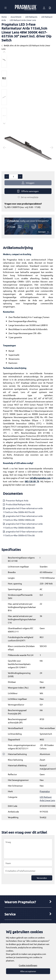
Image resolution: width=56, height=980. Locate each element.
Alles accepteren (28, 971)
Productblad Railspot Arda (18, 504)
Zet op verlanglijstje (28, 197)
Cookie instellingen (28, 965)
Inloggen (28, 183)
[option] (4, 60)
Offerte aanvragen (28, 191)
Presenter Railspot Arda (17, 500)
